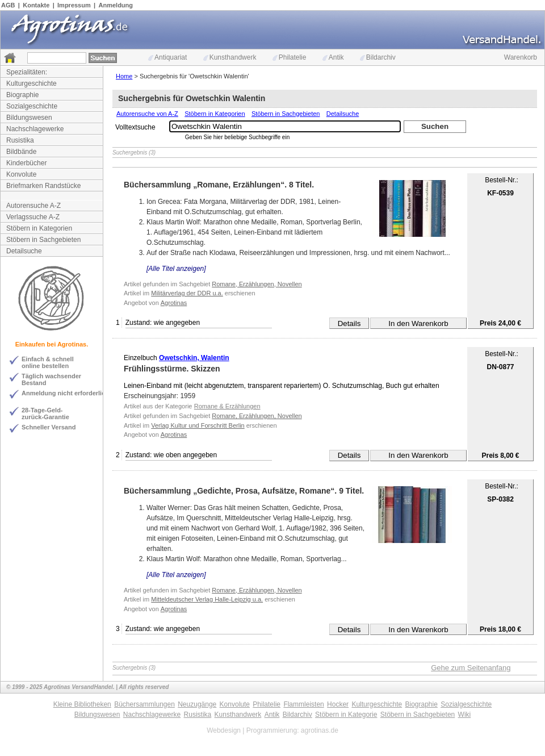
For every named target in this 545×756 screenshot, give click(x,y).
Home (124, 76)
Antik (333, 57)
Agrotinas (174, 303)
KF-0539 (500, 193)
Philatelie (290, 57)
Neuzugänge (197, 704)
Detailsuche (24, 251)
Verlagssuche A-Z (33, 217)
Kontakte (36, 5)
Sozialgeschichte (32, 106)
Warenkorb (521, 57)
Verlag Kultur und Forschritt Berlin (198, 425)
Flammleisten (303, 704)
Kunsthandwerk (230, 57)
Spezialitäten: (27, 72)
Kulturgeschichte (32, 83)
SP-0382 (500, 499)
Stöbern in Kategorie (346, 715)
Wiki (465, 715)
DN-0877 (500, 367)
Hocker (338, 704)
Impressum (74, 5)
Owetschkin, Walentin (194, 358)
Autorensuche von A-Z (147, 114)
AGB (8, 5)
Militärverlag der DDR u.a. (187, 293)
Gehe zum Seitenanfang (471, 668)
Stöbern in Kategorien (39, 228)
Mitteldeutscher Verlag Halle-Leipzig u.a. (207, 599)
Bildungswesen (29, 118)
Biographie (22, 95)
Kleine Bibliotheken (82, 704)
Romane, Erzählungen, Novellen (257, 284)
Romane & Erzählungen (227, 406)
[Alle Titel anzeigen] (176, 269)
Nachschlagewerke (35, 129)
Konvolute (21, 174)
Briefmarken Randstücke (43, 186)
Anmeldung (116, 5)
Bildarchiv (378, 57)
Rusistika (20, 140)
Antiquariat (167, 57)
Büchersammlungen (144, 704)
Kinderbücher (26, 163)
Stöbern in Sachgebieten (43, 240)
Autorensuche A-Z (33, 206)
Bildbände (21, 152)
